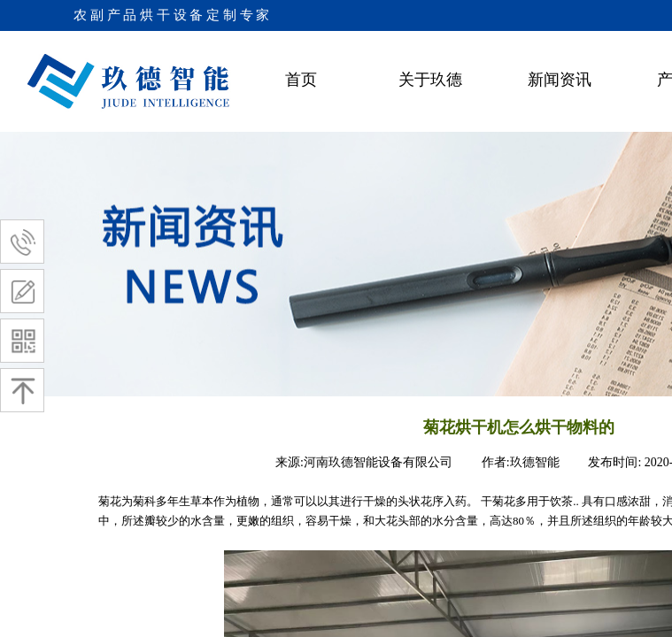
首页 (301, 80)
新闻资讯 (560, 80)
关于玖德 (430, 80)
